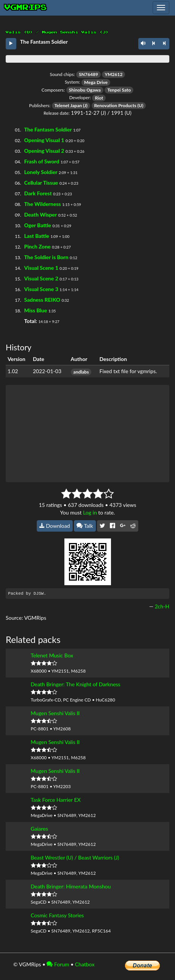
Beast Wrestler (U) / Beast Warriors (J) (75, 857)
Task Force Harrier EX (56, 800)
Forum (58, 964)
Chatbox (85, 964)
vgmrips (26, 8)
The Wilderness (43, 204)
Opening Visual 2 (44, 151)
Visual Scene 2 (41, 278)
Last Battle (37, 236)
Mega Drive (96, 82)
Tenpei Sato (119, 90)
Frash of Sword (42, 161)
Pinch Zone (37, 246)
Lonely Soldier (41, 172)
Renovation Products (115, 105)
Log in (90, 512)
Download (55, 526)
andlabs (81, 372)
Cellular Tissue (41, 183)
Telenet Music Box (52, 655)
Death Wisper (41, 215)
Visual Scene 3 (41, 289)
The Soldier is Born (46, 257)
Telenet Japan (68, 105)
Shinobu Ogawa (85, 90)
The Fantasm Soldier (48, 129)
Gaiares (39, 829)
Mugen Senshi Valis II (55, 713)
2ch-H (162, 606)
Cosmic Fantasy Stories (57, 915)
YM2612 (113, 74)
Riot (99, 98)
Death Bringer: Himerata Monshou (71, 886)
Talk (85, 526)
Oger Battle (38, 225)
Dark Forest (38, 193)
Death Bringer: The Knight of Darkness (76, 684)
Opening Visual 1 (44, 140)
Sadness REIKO (42, 300)
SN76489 (88, 74)
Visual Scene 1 (41, 268)
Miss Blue (36, 310)
